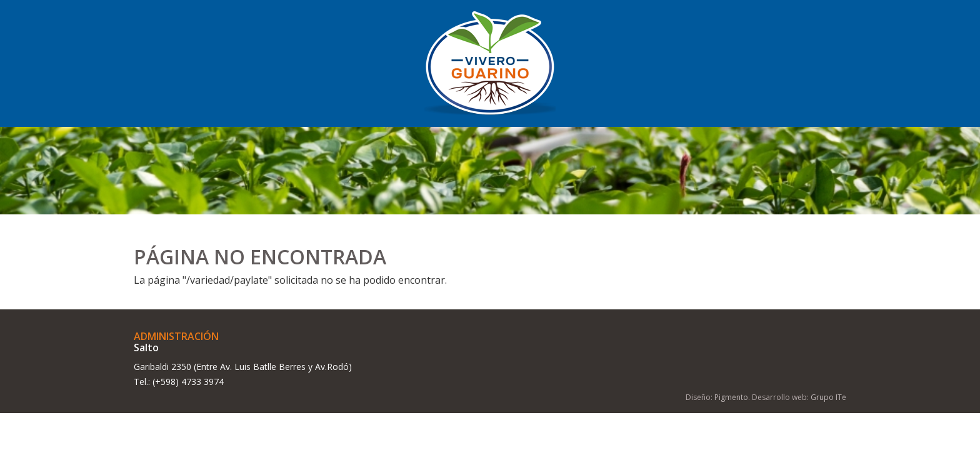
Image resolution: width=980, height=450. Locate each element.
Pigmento (731, 397)
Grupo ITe (828, 397)
